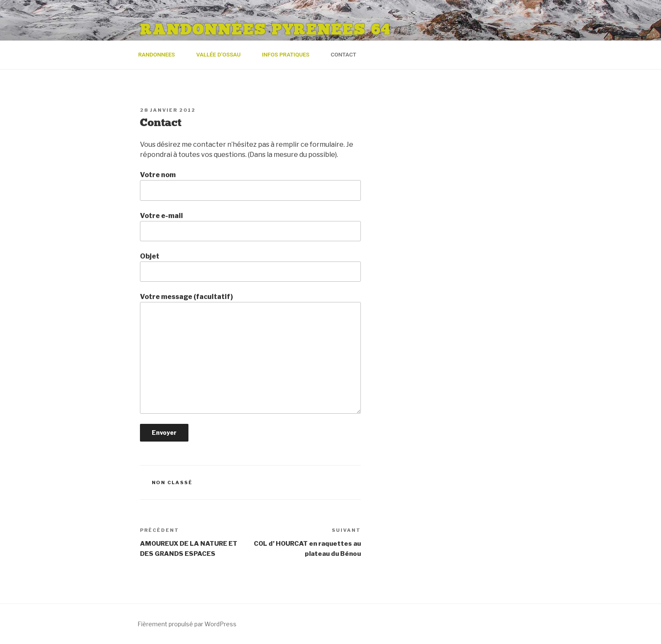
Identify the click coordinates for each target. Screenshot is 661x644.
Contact (343, 55)
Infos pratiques (289, 55)
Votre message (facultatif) (250, 353)
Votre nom (250, 186)
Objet (250, 267)
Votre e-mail (250, 226)
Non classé (172, 482)
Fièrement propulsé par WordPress (187, 624)
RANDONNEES (161, 55)
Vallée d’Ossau (222, 55)
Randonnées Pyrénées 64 (265, 30)
